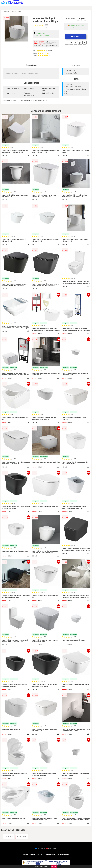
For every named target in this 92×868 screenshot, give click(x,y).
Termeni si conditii (29, 855)
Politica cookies (63, 855)
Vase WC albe (9, 836)
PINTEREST (51, 849)
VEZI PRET (76, 36)
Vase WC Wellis (17, 12)
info (28, 155)
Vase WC (7, 12)
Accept (54, 866)
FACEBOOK (40, 849)
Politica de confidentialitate (47, 855)
